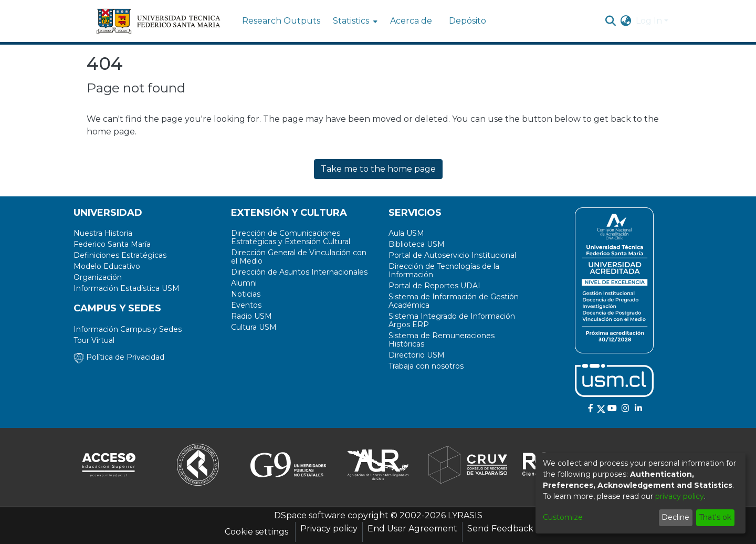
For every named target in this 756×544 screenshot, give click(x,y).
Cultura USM (254, 327)
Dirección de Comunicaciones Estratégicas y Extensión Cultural (291, 237)
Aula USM (406, 233)
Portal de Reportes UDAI (434, 286)
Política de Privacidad (119, 357)
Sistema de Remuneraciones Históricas (442, 340)
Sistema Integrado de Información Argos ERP (452, 320)
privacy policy (680, 496)
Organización (98, 277)
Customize (563, 517)
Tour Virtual (94, 340)
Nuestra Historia (103, 233)
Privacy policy (329, 529)
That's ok (715, 517)
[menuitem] (354, 21)
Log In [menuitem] (649, 21)
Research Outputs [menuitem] (281, 21)
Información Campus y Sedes (128, 329)
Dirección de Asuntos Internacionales (299, 272)
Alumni (244, 283)
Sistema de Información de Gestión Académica (454, 301)
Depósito (468, 21)
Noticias (246, 294)
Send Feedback (500, 529)
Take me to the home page (378, 169)
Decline (675, 517)
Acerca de (411, 21)
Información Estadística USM (127, 288)
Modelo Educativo (107, 266)
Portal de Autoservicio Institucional (452, 255)
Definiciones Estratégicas (120, 255)
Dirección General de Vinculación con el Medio (299, 257)
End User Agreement (412, 529)
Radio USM (251, 316)
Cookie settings (256, 532)
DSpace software (310, 515)
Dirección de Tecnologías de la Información (444, 270)
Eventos (246, 305)
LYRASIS (465, 515)
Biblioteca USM (417, 244)
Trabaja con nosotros (426, 366)
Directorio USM (417, 355)
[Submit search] (611, 21)
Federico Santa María (112, 244)
